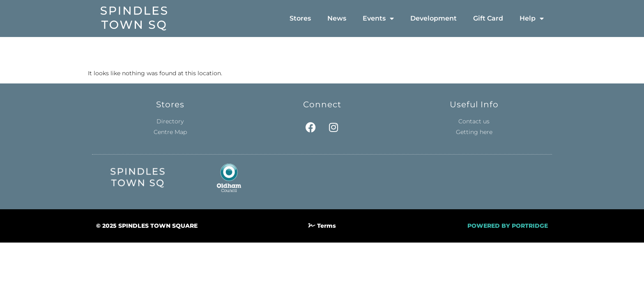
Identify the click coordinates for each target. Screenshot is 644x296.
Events (378, 18)
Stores (300, 18)
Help (532, 18)
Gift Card (488, 18)
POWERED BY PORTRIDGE (508, 226)
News (337, 18)
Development (434, 18)
